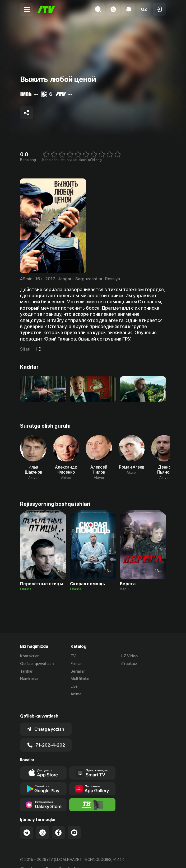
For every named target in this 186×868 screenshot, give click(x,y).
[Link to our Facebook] (58, 822)
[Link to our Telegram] (27, 822)
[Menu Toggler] (27, 9)
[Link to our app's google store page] (43, 779)
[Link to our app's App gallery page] (92, 779)
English (74, 858)
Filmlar (76, 664)
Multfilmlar (80, 679)
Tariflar (26, 671)
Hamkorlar (29, 679)
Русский (54, 858)
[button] (144, 9)
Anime (76, 694)
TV (73, 656)
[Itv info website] (92, 794)
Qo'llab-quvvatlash (37, 664)
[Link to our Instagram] (43, 822)
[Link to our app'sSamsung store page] (43, 794)
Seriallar (78, 671)
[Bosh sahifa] (46, 9)
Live (74, 686)
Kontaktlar (29, 656)
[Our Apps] (92, 763)
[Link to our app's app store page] (43, 763)
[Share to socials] (27, 113)
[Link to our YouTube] (74, 822)
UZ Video (129, 656)
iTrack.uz (129, 664)
